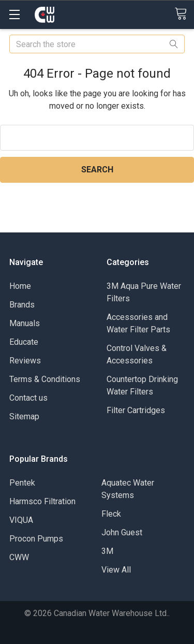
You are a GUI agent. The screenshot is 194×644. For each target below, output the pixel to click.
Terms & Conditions (45, 379)
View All (116, 570)
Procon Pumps (36, 539)
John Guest (122, 532)
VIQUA (21, 520)
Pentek (22, 483)
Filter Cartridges (136, 410)
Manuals (25, 323)
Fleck (111, 514)
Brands (22, 305)
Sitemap (24, 416)
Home (20, 286)
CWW (19, 557)
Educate (24, 342)
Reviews (25, 361)
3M (107, 551)
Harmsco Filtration (42, 501)
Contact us (28, 398)
